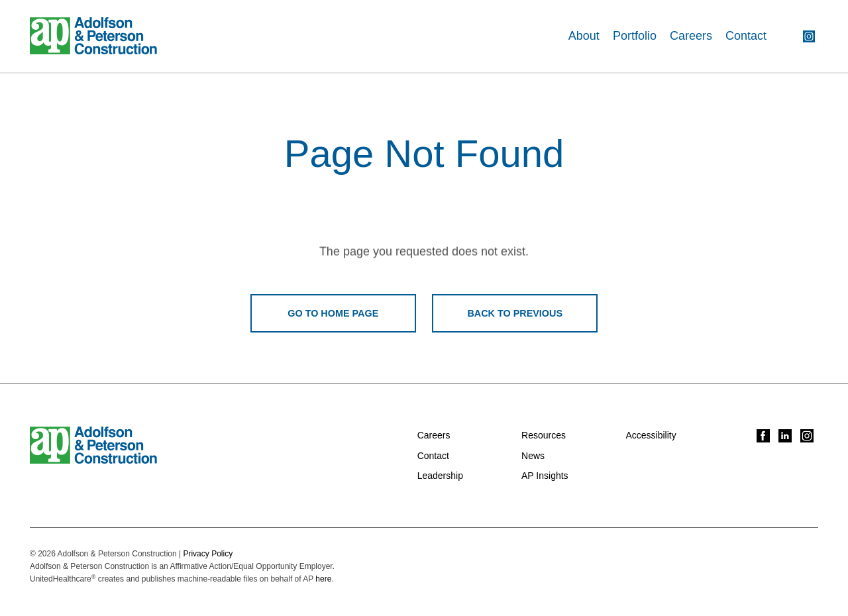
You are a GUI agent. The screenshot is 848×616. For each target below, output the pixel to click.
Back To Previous (515, 313)
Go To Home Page (333, 313)
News (533, 456)
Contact (746, 36)
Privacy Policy (208, 554)
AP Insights (545, 476)
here (323, 579)
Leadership (440, 476)
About (584, 36)
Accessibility (651, 435)
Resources (544, 435)
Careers (691, 36)
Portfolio (635, 36)
